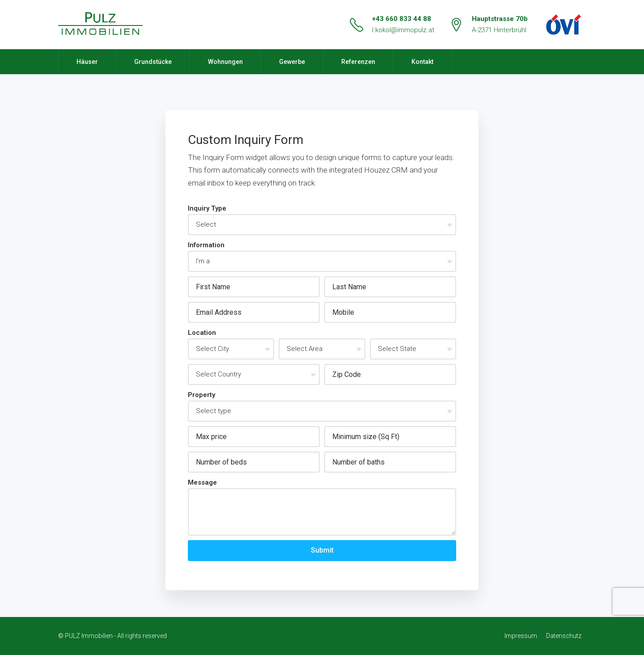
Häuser (87, 62)
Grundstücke (153, 62)
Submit (322, 550)
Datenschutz (564, 636)
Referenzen (358, 62)
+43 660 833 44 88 (402, 19)
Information (206, 245)
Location (202, 333)
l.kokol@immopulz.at (403, 30)
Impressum (521, 636)
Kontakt (422, 62)
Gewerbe (292, 62)
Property (201, 395)
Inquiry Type (207, 208)
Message (202, 482)
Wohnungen (225, 62)
